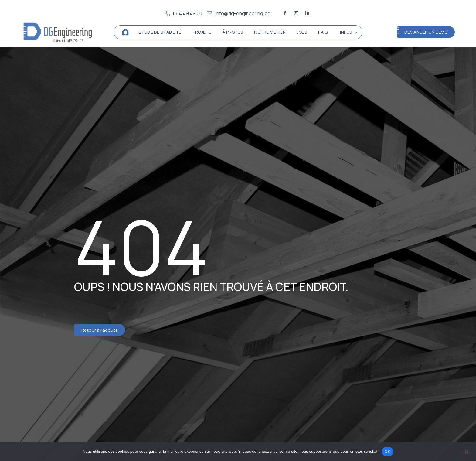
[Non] (466, 451)
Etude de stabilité (160, 32)
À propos (233, 32)
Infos (349, 32)
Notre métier (270, 32)
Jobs (302, 32)
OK (388, 451)
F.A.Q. (323, 32)
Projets (202, 32)
